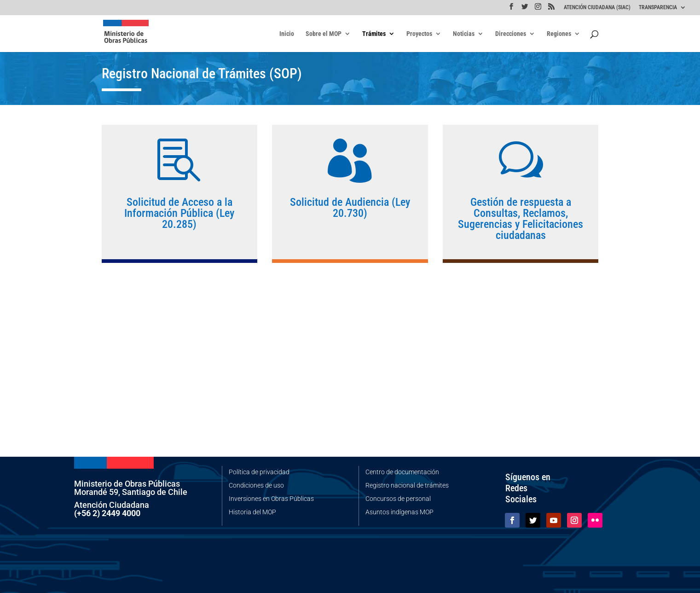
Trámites (374, 34)
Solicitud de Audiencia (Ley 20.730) (350, 208)
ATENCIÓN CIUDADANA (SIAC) (597, 8)
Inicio (287, 34)
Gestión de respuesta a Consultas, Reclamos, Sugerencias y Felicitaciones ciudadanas (521, 219)
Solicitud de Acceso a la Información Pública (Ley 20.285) (179, 213)
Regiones (559, 34)
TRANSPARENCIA (658, 8)
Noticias (464, 34)
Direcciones (511, 34)
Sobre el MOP (324, 34)
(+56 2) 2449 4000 (107, 513)
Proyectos (419, 34)
